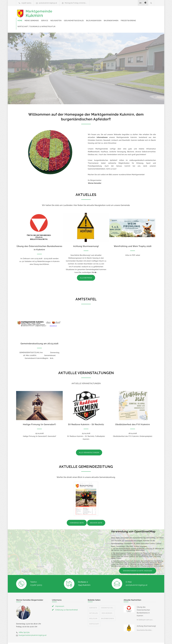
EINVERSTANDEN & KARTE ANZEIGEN (138, 562)
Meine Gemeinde (70, 12)
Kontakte (93, 599)
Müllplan (93, 610)
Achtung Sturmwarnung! (86, 238)
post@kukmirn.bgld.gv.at (48, 3)
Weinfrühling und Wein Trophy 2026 (133, 238)
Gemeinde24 (66, 639)
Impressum (60, 598)
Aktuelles (94, 605)
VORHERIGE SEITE (77, 514)
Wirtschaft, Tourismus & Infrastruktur (109, 18)
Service (83, 12)
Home (58, 12)
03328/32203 (26, 3)
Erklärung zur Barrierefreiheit (67, 601)
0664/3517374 (24, 624)
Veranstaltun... (107, 599)
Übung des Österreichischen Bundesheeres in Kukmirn (143, 603)
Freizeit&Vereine (80, 18)
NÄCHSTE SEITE (96, 514)
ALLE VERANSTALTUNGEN (89, 444)
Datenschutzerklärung (117, 639)
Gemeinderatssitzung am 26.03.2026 (39, 335)
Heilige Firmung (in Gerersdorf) (39, 416)
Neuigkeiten (94, 12)
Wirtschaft (94, 615)
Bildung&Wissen (132, 12)
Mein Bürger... (107, 605)
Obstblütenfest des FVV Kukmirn (133, 416)
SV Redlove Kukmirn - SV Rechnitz (86, 416)
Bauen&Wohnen (63, 18)
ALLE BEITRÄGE (86, 269)
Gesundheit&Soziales (112, 12)
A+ (141, 3)
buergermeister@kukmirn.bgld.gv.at (33, 627)
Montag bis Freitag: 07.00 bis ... (76, 3)
